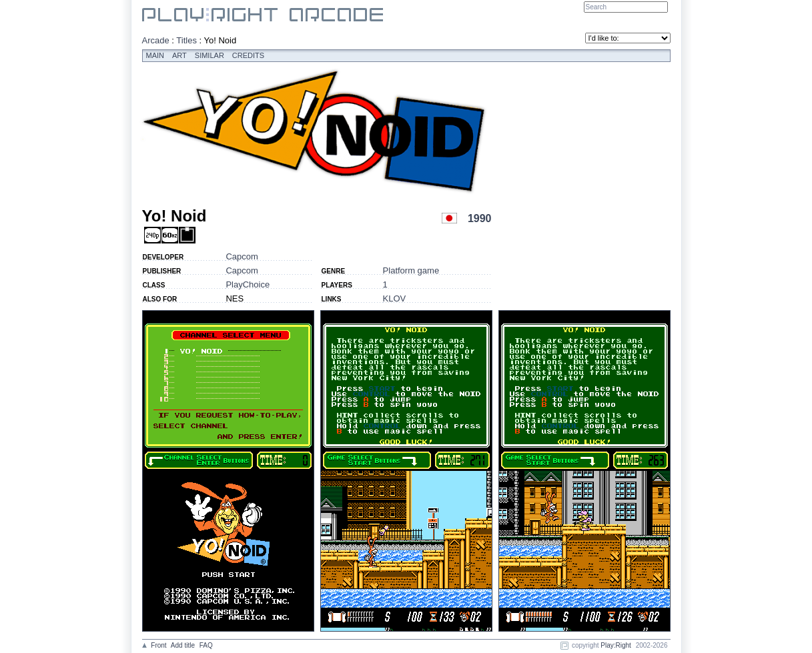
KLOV (395, 298)
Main (155, 55)
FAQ (206, 645)
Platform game (411, 270)
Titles (186, 40)
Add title (183, 645)
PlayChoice (248, 284)
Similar (210, 55)
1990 (480, 218)
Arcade (156, 40)
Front (158, 645)
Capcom (242, 256)
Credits (248, 55)
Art (179, 55)
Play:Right (616, 645)
